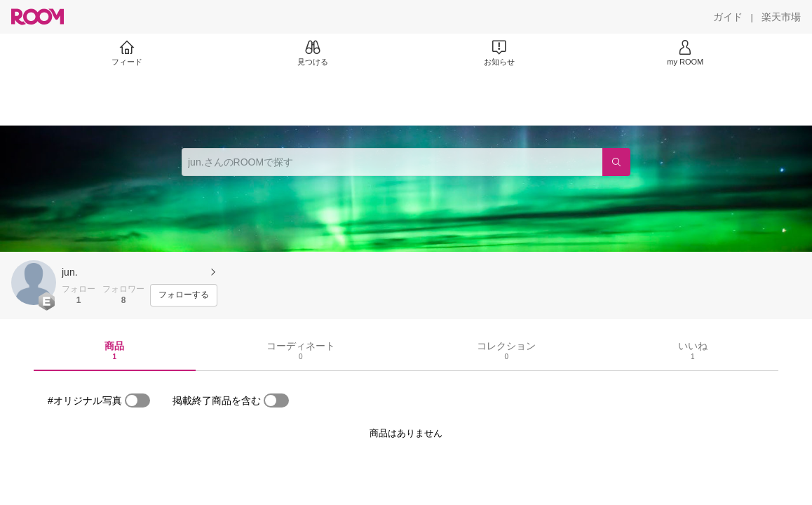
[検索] (616, 162)
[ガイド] (728, 17)
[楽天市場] (781, 17)
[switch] (137, 400)
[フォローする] (184, 295)
